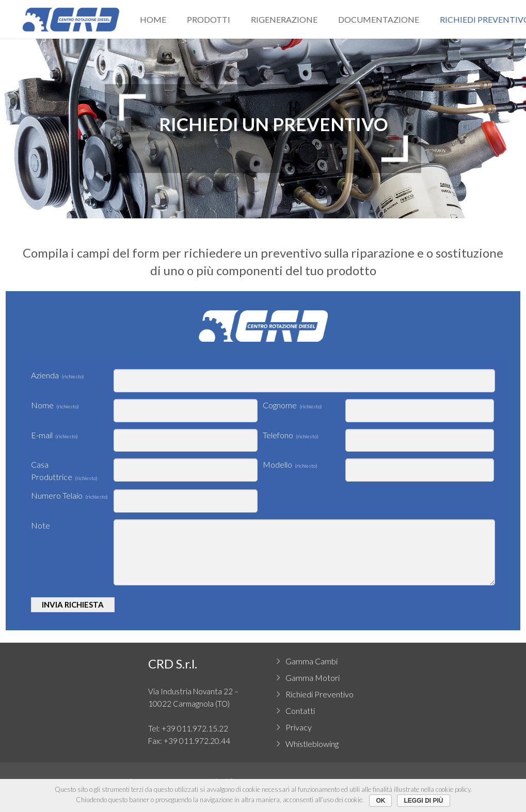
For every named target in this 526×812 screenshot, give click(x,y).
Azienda (58, 375)
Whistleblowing (312, 744)
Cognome (292, 405)
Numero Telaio (69, 495)
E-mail (54, 435)
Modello (290, 464)
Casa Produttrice (64, 471)
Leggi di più (423, 801)
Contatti (300, 711)
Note (41, 525)
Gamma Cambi (312, 661)
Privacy (299, 727)
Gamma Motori (313, 678)
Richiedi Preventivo (320, 694)
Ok (380, 801)
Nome (55, 405)
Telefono (291, 435)
